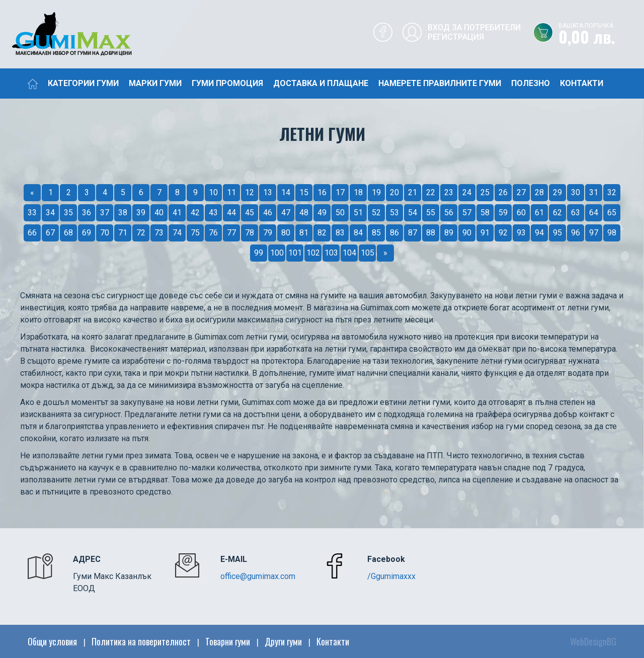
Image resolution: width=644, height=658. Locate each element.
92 (503, 233)
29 (557, 192)
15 (304, 192)
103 (331, 253)
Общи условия (52, 641)
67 (50, 233)
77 (231, 233)
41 (177, 213)
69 (87, 233)
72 (141, 233)
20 (394, 192)
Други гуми (283, 641)
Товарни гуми (228, 641)
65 (612, 213)
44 (231, 213)
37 (105, 213)
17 (340, 192)
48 (304, 213)
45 (250, 213)
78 (250, 233)
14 (286, 192)
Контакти (582, 83)
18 (358, 192)
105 (368, 253)
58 (485, 213)
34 (50, 213)
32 (612, 192)
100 (277, 253)
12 (250, 192)
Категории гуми (83, 83)
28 (539, 192)
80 (286, 233)
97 (594, 233)
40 (159, 213)
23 (449, 192)
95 (557, 233)
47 (286, 213)
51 (358, 213)
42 (195, 213)
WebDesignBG (593, 641)
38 (123, 213)
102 (313, 253)
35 (68, 213)
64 (594, 213)
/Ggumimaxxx (391, 576)
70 (105, 233)
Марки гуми (155, 83)
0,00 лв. (601, 35)
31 (594, 192)
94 (539, 233)
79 (268, 233)
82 (322, 233)
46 (268, 213)
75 (195, 233)
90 (467, 233)
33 (32, 213)
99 (259, 253)
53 (394, 213)
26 (503, 192)
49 (322, 213)
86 (394, 233)
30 (576, 192)
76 (213, 233)
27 (521, 192)
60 (521, 213)
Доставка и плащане (321, 83)
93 (521, 233)
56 (449, 213)
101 (295, 253)
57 (467, 213)
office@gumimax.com (258, 576)
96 (576, 233)
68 (68, 233)
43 (213, 213)
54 (413, 213)
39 (141, 213)
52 (376, 213)
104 (349, 253)
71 (123, 233)
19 (376, 192)
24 (467, 192)
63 (576, 213)
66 (32, 233)
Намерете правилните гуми (440, 83)
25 (485, 192)
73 (159, 233)
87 (413, 233)
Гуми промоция (227, 83)
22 (431, 192)
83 (340, 233)
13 (268, 192)
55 (431, 213)
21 (413, 192)
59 (503, 213)
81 (304, 233)
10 (213, 192)
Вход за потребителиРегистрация (474, 32)
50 (340, 213)
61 (539, 213)
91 (485, 233)
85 (376, 233)
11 (231, 192)
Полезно (531, 83)
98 (612, 233)
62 (557, 213)
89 (449, 233)
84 (358, 233)
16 (322, 192)
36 (87, 213)
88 (431, 233)
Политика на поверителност (141, 641)
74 (177, 233)
